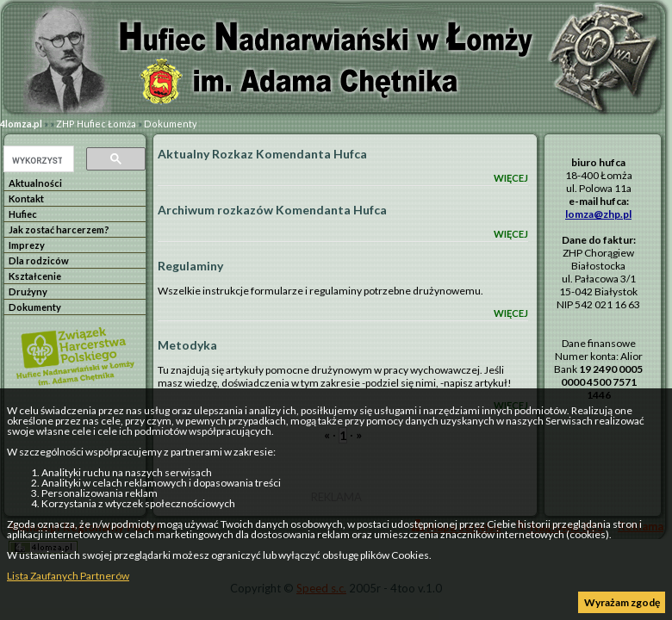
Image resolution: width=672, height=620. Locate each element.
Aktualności (35, 183)
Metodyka (187, 345)
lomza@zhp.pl (598, 214)
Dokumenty (171, 124)
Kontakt (26, 198)
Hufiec (23, 214)
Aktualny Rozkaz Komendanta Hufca (262, 154)
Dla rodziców (39, 260)
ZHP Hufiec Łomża (96, 124)
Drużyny (28, 291)
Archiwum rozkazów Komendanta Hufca (272, 210)
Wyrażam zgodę (622, 602)
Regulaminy (190, 266)
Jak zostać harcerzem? (59, 229)
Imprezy (27, 245)
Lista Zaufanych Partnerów (68, 576)
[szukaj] (37, 160)
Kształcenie (35, 276)
